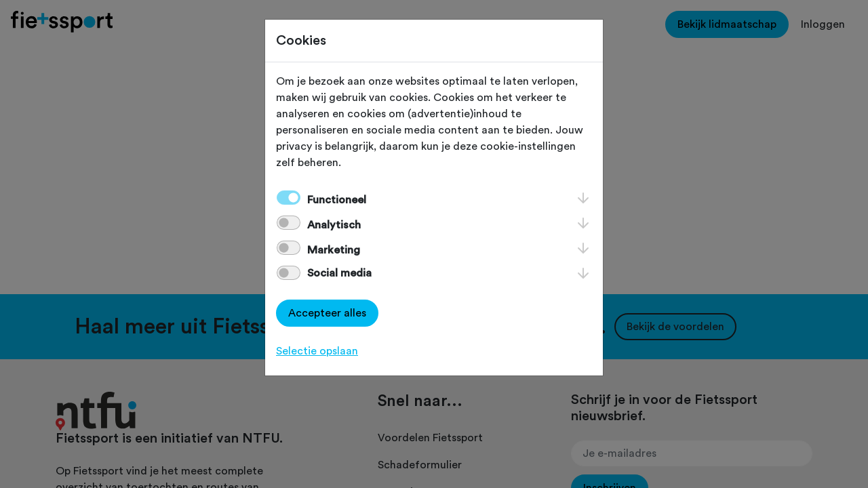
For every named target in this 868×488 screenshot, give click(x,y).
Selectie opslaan (317, 351)
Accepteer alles (327, 313)
